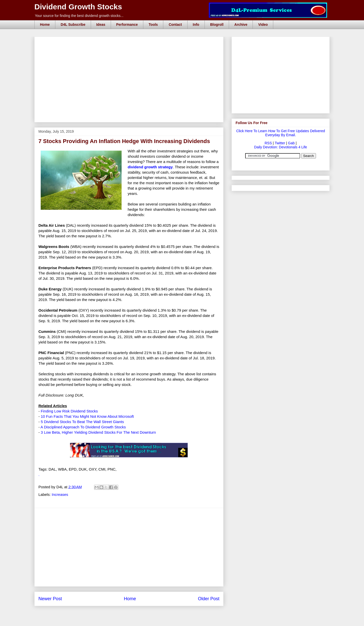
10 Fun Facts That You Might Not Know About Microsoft (87, 416)
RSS (268, 143)
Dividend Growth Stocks (78, 7)
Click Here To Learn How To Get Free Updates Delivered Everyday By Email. (280, 133)
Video (263, 25)
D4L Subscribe (73, 25)
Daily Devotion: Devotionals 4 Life (280, 147)
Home (45, 25)
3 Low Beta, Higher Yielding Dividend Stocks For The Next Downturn (98, 432)
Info (196, 25)
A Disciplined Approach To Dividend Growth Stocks (83, 427)
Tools (153, 25)
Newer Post (50, 599)
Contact (175, 25)
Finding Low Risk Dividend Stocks (69, 411)
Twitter (280, 143)
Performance (127, 25)
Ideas (101, 25)
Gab (291, 143)
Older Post (209, 599)
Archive (241, 25)
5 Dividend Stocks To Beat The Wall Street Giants (82, 422)
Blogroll (217, 25)
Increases (60, 494)
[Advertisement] (130, 42)
